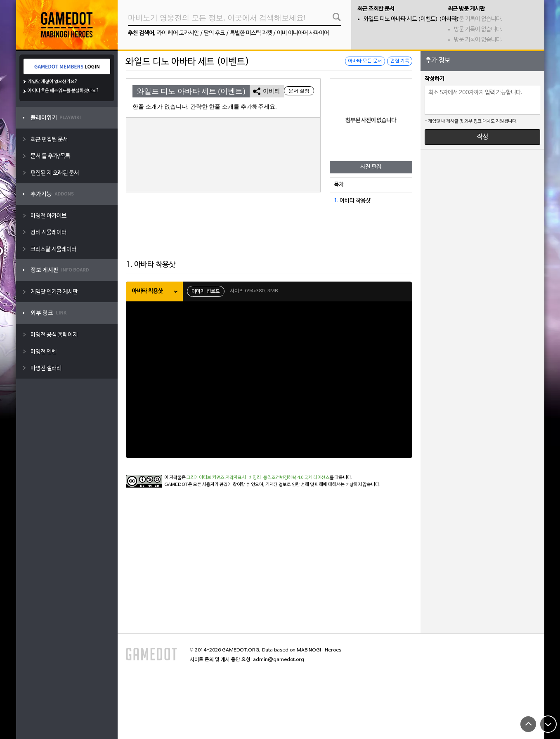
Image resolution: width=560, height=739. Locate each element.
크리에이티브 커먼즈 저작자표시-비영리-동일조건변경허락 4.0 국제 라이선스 (258, 478)
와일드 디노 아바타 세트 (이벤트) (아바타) (411, 19)
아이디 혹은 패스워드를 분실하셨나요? (63, 91)
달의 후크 (214, 33)
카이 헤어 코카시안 (178, 33)
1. (336, 201)
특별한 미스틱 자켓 (251, 33)
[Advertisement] (269, 237)
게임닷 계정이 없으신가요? (53, 82)
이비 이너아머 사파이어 (303, 33)
